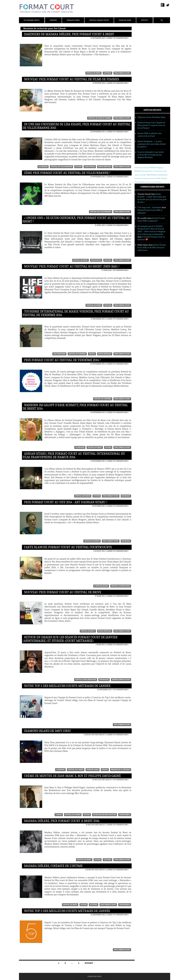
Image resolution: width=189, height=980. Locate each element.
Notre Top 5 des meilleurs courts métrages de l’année (67, 911)
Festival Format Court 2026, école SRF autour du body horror (152, 248)
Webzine (53, 20)
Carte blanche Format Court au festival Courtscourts (68, 547)
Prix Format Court (122, 73)
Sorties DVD (144, 76)
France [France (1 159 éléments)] (138, 171)
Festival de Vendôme (77, 354)
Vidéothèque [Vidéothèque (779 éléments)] (151, 175)
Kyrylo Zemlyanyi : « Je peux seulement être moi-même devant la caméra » (152, 144)
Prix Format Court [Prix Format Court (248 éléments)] (160, 171)
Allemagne (43, 167)
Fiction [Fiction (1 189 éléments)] (153, 167)
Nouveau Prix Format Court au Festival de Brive (63, 592)
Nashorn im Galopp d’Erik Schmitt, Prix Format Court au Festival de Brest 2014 (75, 407)
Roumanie (126, 496)
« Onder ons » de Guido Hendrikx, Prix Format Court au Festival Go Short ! (76, 220)
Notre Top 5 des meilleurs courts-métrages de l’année (67, 686)
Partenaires (144, 48)
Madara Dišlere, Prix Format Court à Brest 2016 (62, 821)
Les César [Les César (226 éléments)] (157, 182)
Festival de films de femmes (100, 118)
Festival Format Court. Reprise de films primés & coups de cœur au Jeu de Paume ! (151, 125)
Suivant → (90, 963)
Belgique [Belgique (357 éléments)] (160, 167)
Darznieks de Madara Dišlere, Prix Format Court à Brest (69, 34)
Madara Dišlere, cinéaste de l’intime (53, 866)
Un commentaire (120, 270)
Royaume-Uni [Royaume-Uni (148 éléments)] (149, 182)
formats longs (93, 770)
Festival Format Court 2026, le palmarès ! (151, 219)
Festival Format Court (99, 20)
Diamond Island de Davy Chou (48, 731)
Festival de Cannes (76, 770)
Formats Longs (73, 20)
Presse (142, 44)
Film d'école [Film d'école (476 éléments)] (162, 178)
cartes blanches (101, 586)
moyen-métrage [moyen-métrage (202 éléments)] (140, 175)
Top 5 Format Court (122, 725)
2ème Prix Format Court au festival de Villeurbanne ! (67, 173)
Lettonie (107, 73)
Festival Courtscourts (121, 586)
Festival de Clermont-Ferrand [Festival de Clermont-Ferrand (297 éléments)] (145, 178)
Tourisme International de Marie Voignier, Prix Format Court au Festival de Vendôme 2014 (76, 313)
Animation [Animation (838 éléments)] (163, 175)
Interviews (144, 68)
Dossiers (142, 65)
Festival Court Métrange (86, 680)
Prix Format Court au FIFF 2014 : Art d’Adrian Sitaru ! (66, 502)
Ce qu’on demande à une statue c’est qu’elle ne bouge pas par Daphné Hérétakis (151, 155)
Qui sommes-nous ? (32, 20)
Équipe (142, 40)
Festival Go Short (80, 260)
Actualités (143, 57)
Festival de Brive (88, 631)
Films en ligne (125, 20)
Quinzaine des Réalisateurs (105, 815)
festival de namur (83, 496)
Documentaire (59, 354)
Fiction (78, 167)
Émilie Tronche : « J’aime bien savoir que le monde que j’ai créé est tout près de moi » (152, 198)
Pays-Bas (108, 260)
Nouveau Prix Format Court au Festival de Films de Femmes (72, 79)
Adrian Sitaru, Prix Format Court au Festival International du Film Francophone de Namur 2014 (74, 455)
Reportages (104, 680)
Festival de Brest (94, 73)
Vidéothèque (125, 815)
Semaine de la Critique (121, 770)
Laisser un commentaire (117, 38)
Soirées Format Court (121, 680)
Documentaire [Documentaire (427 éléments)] (147, 171)
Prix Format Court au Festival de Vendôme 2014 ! (62, 360)
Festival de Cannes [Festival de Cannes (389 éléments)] (142, 167)
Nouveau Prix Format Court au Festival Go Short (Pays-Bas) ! (72, 267)
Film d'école (90, 167)
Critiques (143, 61)
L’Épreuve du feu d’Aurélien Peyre (152, 117)
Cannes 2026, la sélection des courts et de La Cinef (150, 135)
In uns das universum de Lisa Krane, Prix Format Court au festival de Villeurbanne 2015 (77, 126)
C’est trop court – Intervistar (150, 207)
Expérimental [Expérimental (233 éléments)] (139, 182)
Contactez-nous (94, 976)
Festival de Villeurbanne (61, 167)
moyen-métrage (105, 167)
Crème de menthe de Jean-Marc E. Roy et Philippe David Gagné (73, 776)
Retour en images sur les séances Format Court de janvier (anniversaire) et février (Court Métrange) (70, 639)
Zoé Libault (100, 735)
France (92, 354)
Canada (59, 815)
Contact (144, 20)
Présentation (145, 36)
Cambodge (60, 770)
